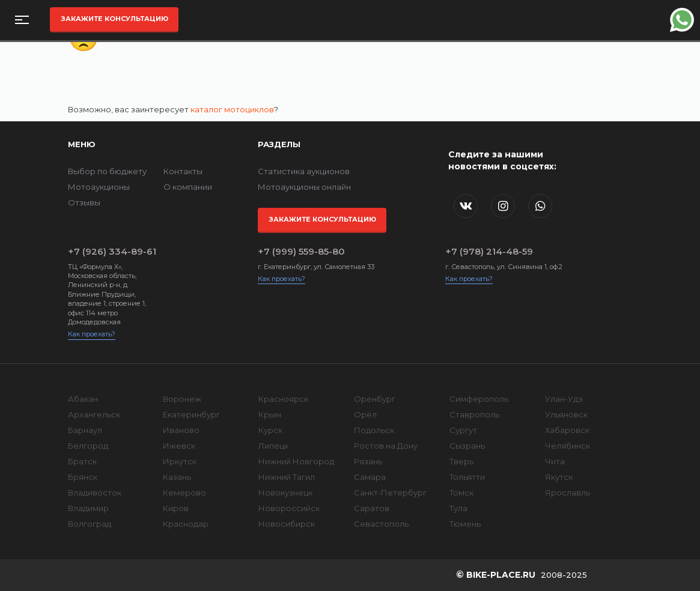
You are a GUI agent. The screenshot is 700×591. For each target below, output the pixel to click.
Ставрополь (474, 414)
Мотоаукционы (99, 187)
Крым (270, 414)
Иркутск (180, 461)
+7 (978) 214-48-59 (489, 251)
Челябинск (568, 446)
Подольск (374, 430)
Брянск (83, 477)
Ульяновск (566, 414)
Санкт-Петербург (390, 492)
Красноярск (283, 399)
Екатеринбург (191, 414)
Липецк (273, 446)
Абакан (83, 399)
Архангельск (94, 414)
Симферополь (479, 399)
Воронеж (182, 399)
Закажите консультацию (114, 19)
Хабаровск (567, 430)
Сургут (463, 430)
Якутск (559, 477)
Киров (176, 508)
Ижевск (179, 446)
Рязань (368, 461)
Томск (461, 492)
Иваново (181, 430)
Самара (370, 477)
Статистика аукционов (304, 171)
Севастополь (381, 524)
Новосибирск (287, 524)
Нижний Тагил (287, 477)
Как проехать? (92, 334)
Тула (458, 508)
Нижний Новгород (296, 461)
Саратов (372, 508)
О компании (188, 187)
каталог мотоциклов (232, 109)
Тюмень (465, 524)
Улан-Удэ (564, 399)
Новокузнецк (285, 492)
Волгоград (90, 524)
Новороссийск (289, 508)
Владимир (88, 508)
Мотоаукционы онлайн (304, 187)
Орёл (365, 414)
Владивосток (95, 492)
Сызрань (467, 446)
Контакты (183, 171)
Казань (177, 477)
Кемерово (184, 492)
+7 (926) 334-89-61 (112, 251)
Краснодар (186, 524)
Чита (555, 461)
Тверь (461, 461)
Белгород (88, 446)
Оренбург (375, 399)
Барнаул (85, 430)
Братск (82, 461)
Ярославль (568, 492)
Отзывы (84, 202)
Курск (270, 430)
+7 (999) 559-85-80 (301, 251)
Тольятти (467, 477)
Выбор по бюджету (107, 171)
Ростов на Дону (386, 446)
